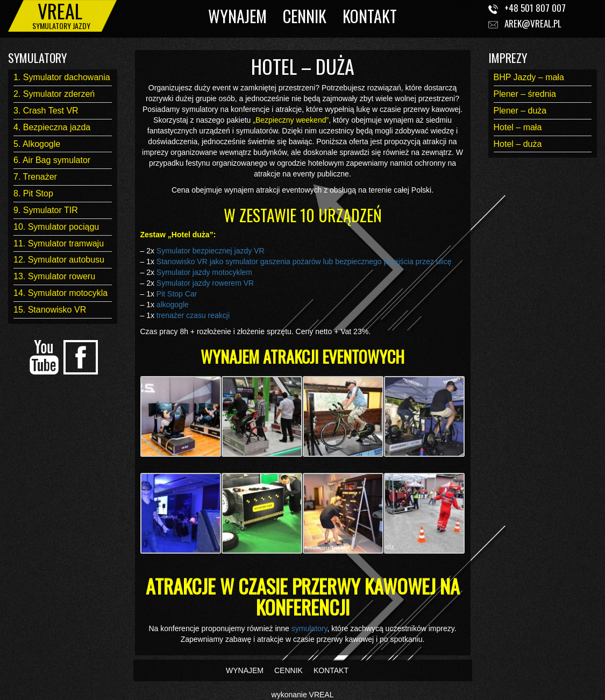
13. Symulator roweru (54, 276)
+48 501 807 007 (535, 8)
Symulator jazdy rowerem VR (205, 283)
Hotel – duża (518, 144)
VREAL (322, 695)
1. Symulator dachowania (62, 77)
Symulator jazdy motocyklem (204, 272)
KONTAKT (370, 16)
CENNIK (305, 16)
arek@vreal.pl (533, 23)
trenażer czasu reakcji (193, 315)
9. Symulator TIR (46, 210)
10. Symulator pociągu (56, 227)
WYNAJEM (237, 16)
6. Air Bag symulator (52, 160)
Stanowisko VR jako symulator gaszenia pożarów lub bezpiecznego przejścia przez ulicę (304, 261)
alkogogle (172, 305)
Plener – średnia (525, 94)
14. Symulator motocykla (60, 293)
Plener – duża (520, 111)
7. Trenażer (35, 177)
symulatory (309, 628)
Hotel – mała (518, 127)
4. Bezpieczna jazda (52, 127)
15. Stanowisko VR (50, 310)
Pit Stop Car (177, 294)
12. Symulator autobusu (59, 260)
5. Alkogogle (37, 144)
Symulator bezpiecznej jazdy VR (211, 251)
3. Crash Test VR (46, 111)
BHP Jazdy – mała (529, 77)
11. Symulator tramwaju (59, 243)
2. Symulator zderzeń (54, 94)
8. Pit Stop (33, 193)
